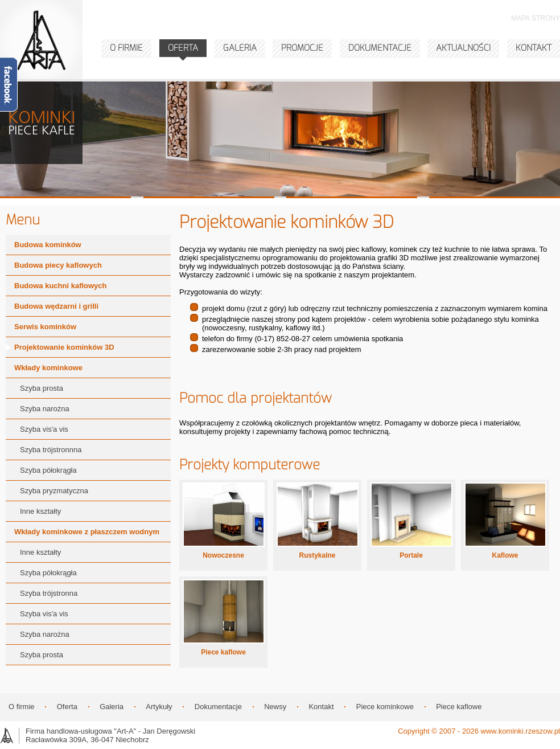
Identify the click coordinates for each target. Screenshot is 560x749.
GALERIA (240, 48)
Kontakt (321, 707)
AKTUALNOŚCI (463, 48)
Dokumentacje (218, 707)
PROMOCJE (302, 48)
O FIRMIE (126, 48)
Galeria (112, 707)
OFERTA (183, 48)
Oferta (67, 707)
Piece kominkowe (385, 707)
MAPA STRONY (536, 18)
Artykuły (159, 707)
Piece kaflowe (459, 707)
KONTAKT (534, 48)
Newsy (275, 707)
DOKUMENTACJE (380, 48)
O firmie (22, 707)
